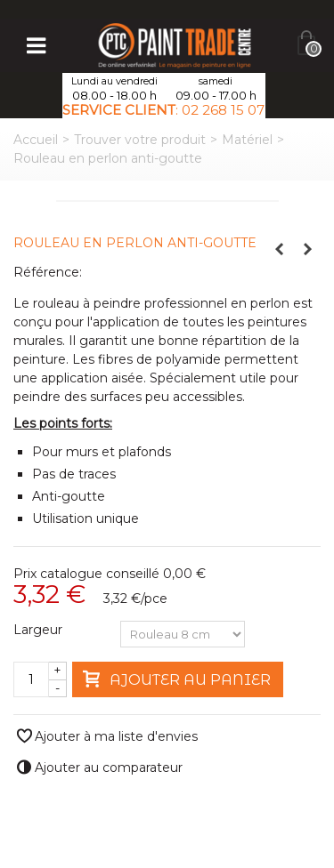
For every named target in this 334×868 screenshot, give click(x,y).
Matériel (247, 140)
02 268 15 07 (223, 110)
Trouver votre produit (140, 140)
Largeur (40, 630)
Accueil (36, 140)
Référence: (48, 272)
